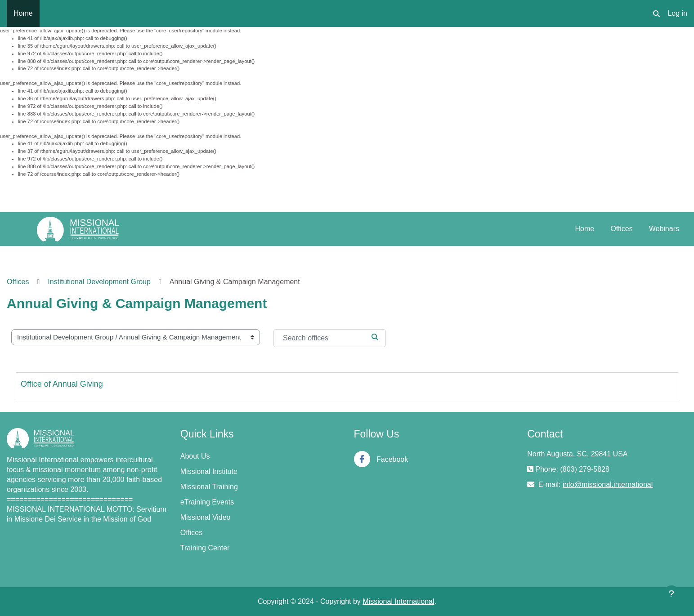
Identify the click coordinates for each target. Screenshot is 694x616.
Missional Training (209, 487)
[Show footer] (672, 594)
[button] (656, 13)
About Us (195, 456)
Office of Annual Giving (62, 384)
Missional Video (206, 517)
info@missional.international (608, 484)
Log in (677, 13)
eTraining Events (207, 502)
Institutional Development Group (99, 282)
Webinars (664, 229)
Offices (622, 229)
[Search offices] (330, 338)
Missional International (398, 601)
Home (585, 229)
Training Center (205, 548)
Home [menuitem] (23, 13)
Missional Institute (209, 471)
